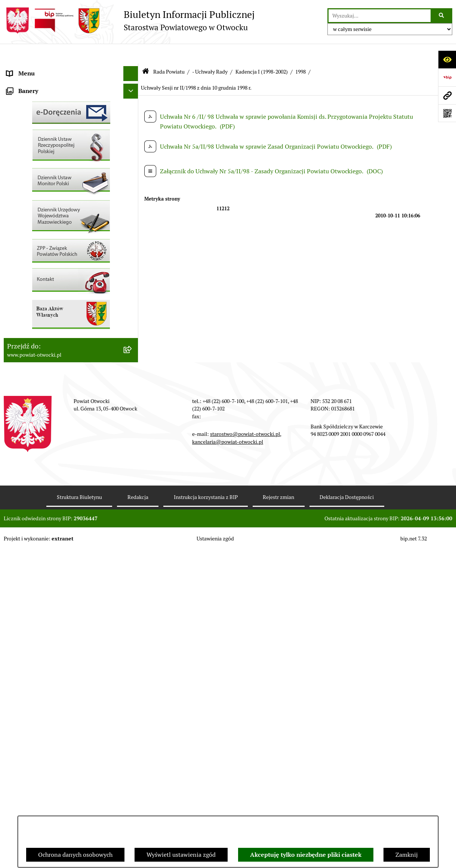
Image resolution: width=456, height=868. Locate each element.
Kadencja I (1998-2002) (262, 52)
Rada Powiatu (25, 69)
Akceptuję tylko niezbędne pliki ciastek (306, 855)
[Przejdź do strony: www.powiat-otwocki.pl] (447, 95)
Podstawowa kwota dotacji (42, 308)
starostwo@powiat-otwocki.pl (245, 752)
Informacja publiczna (35, 173)
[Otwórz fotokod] (447, 113)
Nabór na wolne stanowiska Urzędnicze (59, 263)
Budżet (16, 352)
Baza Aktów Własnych (36, 391)
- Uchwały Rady (210, 52)
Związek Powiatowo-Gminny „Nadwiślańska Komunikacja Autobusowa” (64, 372)
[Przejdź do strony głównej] (129, 21)
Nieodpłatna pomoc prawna (44, 143)
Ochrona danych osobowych (75, 855)
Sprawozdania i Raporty (38, 233)
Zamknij (407, 855)
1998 (301, 52)
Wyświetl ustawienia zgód (181, 855)
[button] (133, 99)
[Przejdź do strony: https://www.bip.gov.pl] (447, 77)
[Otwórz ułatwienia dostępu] (447, 59)
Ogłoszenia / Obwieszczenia (44, 203)
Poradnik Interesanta (35, 113)
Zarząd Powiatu (28, 83)
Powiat (16, 128)
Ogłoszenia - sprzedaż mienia (46, 218)
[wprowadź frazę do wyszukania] (380, 16)
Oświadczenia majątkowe (41, 337)
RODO (15, 158)
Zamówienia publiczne (37, 293)
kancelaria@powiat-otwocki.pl (228, 759)
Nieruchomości (27, 278)
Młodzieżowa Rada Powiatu (44, 98)
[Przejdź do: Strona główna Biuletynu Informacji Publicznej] (146, 52)
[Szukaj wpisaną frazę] (442, 16)
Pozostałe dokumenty (36, 188)
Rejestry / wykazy (30, 248)
